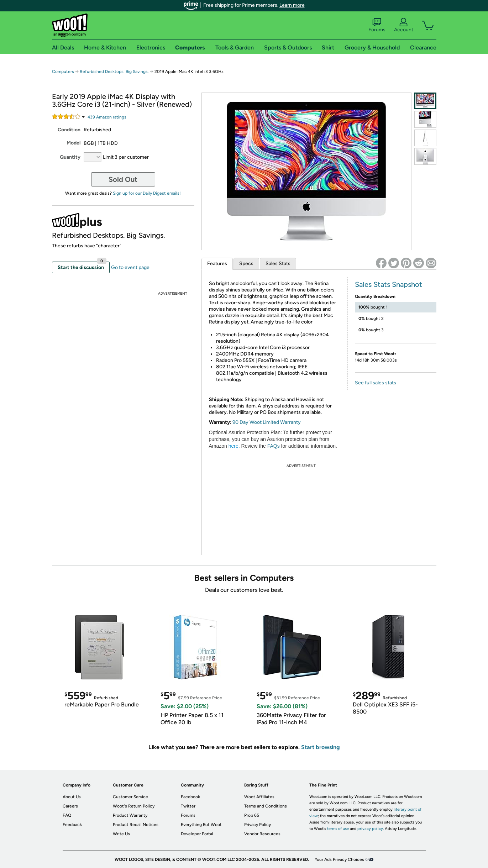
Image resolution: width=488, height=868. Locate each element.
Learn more (292, 5)
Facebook (190, 797)
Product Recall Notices (136, 825)
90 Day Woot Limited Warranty (267, 422)
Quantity (70, 157)
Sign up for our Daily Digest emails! (147, 193)
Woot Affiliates (259, 797)
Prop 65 (252, 815)
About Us (72, 797)
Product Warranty (130, 815)
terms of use (338, 829)
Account (404, 25)
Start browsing (321, 747)
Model (74, 143)
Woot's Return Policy (134, 806)
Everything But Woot (201, 825)
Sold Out (123, 179)
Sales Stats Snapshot (389, 284)
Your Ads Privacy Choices (339, 859)
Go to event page (130, 267)
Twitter (188, 806)
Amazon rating (107, 117)
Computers (63, 72)
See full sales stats (376, 383)
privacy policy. (371, 829)
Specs (246, 264)
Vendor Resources (262, 834)
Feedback (72, 825)
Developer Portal (197, 834)
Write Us (121, 834)
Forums (377, 25)
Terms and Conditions (266, 806)
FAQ (67, 815)
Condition (69, 130)
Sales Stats (278, 264)
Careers (70, 806)
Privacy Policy (258, 825)
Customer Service (130, 797)
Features (217, 264)
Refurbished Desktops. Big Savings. (114, 72)
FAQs (274, 446)
